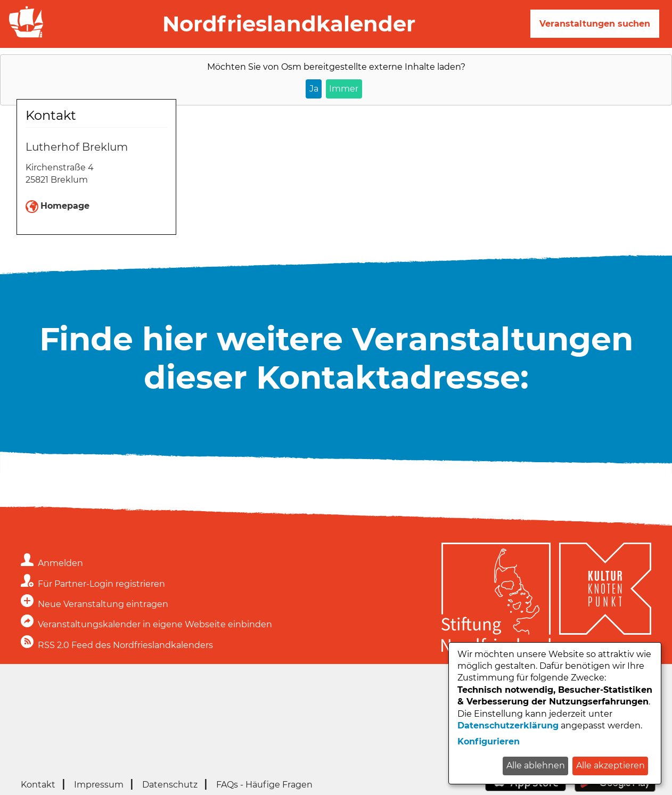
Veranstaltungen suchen (595, 24)
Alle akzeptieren (610, 765)
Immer (344, 89)
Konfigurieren (489, 741)
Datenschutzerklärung (508, 726)
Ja (314, 89)
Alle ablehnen (536, 765)
